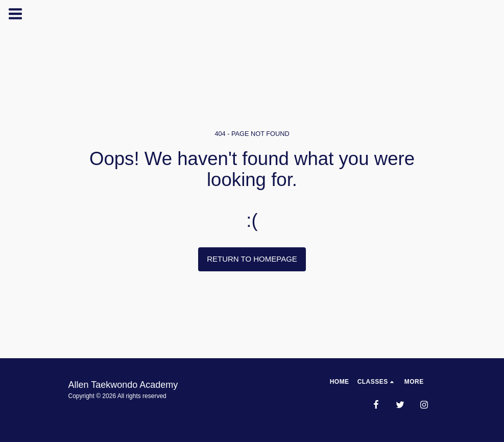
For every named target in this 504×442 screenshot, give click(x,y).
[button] (377, 382)
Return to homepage (252, 259)
